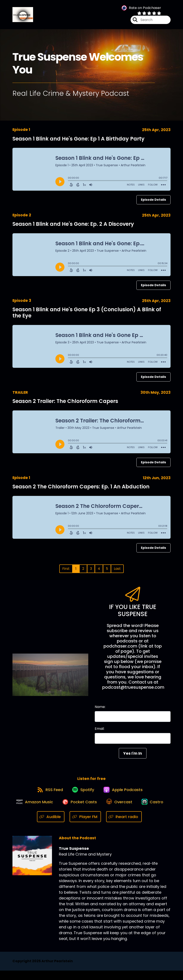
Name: (100, 709)
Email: (100, 731)
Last (117, 571)
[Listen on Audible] (67, 826)
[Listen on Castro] (34, 826)
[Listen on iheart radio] (141, 826)
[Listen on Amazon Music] (47, 811)
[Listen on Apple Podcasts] (125, 795)
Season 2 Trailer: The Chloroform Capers (65, 404)
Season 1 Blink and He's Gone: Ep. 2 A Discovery (73, 227)
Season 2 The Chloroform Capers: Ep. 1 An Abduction (81, 489)
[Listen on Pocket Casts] (95, 810)
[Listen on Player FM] (102, 826)
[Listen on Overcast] (136, 811)
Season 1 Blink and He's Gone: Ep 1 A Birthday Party (79, 141)
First (66, 571)
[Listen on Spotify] (83, 795)
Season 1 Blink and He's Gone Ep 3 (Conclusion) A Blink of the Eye (87, 315)
